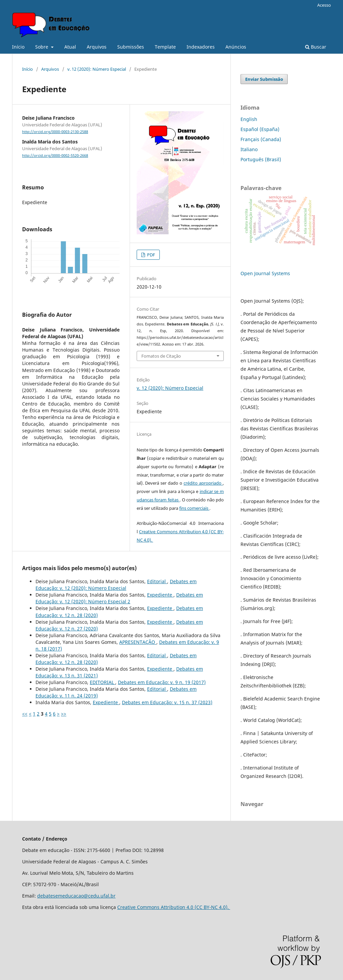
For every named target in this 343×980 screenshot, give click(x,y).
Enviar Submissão (264, 79)
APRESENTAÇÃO (138, 642)
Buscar (316, 47)
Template (165, 47)
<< (25, 714)
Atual (70, 47)
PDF (151, 255)
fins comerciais (194, 508)
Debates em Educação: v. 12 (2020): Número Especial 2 (119, 598)
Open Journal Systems (265, 273)
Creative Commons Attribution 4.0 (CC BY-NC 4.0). (174, 907)
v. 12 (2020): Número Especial (97, 69)
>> (64, 714)
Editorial (157, 581)
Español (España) (260, 129)
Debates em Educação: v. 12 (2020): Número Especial (116, 585)
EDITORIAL (102, 682)
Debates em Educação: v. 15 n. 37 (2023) (167, 702)
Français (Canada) (261, 139)
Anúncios (236, 47)
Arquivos (97, 47)
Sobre (42, 47)
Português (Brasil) (261, 159)
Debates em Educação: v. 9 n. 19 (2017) (162, 682)
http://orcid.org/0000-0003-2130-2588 (55, 132)
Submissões (131, 47)
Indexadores (201, 47)
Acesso (324, 5)
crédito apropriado (203, 483)
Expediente (160, 595)
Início (18, 47)
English (249, 119)
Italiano (249, 149)
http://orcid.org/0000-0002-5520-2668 (55, 156)
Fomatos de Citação (161, 356)
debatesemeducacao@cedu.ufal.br (76, 896)
